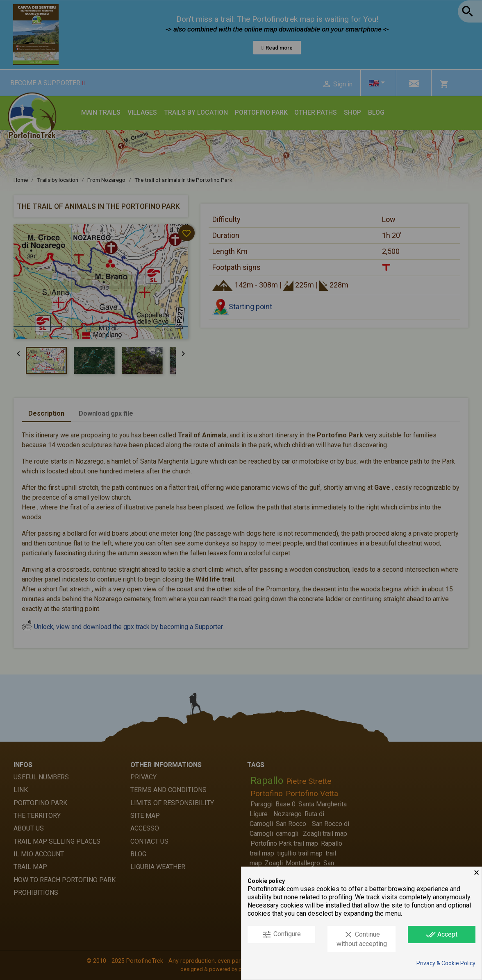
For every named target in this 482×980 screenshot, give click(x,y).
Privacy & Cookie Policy (446, 963)
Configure (281, 935)
